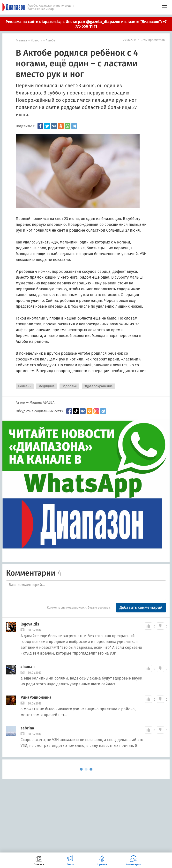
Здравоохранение (98, 386)
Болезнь (25, 386)
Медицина (47, 386)
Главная (21, 40)
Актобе (50, 40)
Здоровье (69, 386)
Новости (36, 40)
